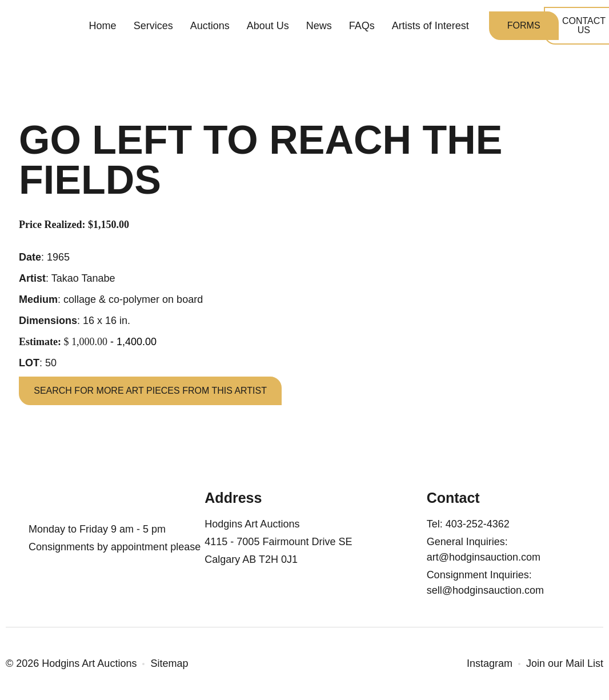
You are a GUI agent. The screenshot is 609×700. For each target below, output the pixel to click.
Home (103, 29)
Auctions (210, 29)
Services (153, 29)
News (319, 29)
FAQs (362, 29)
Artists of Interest (430, 29)
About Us (268, 29)
